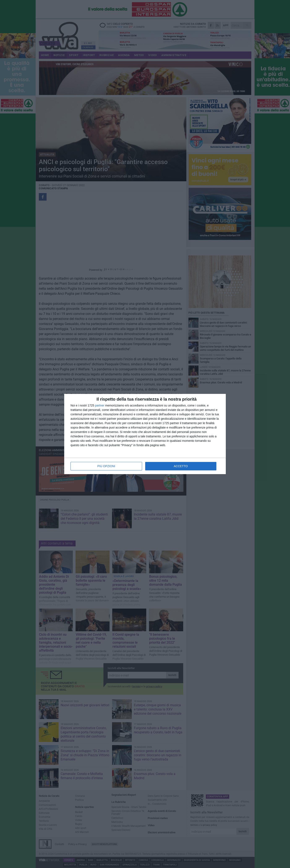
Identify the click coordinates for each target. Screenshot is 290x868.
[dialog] (145, 434)
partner (100, 405)
